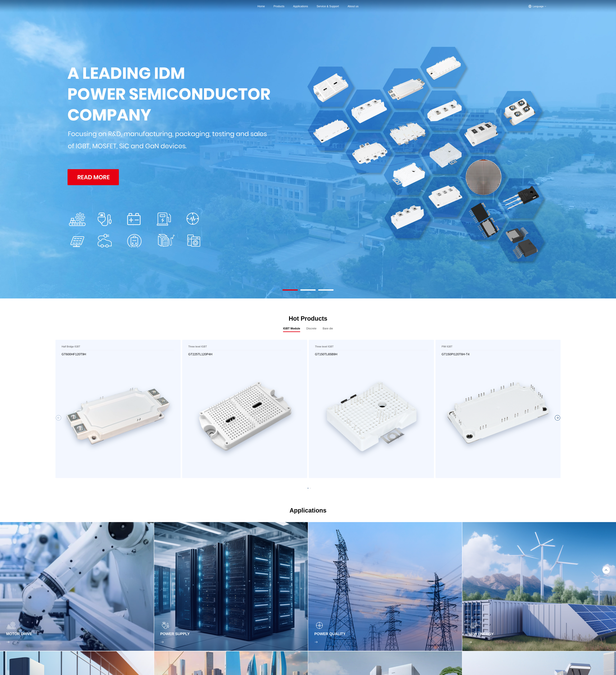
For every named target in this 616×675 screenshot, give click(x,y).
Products (279, 6)
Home (261, 6)
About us (353, 6)
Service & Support (328, 6)
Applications (301, 6)
